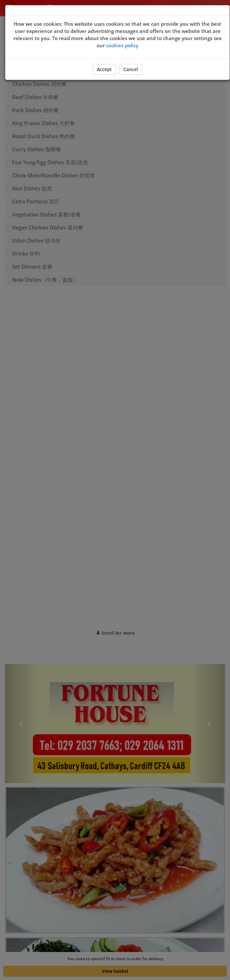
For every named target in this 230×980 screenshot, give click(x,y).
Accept (104, 69)
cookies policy (122, 45)
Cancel (131, 69)
